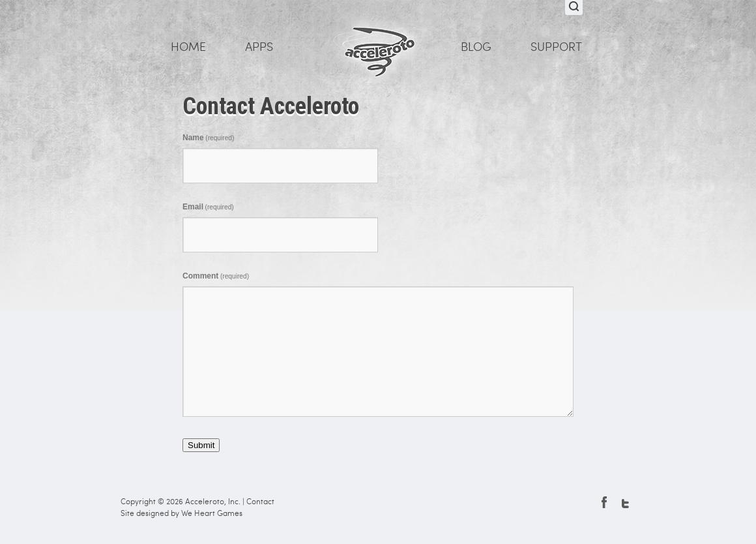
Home (188, 47)
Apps (259, 47)
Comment (216, 276)
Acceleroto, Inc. (213, 502)
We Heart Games (212, 513)
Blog (476, 47)
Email (208, 207)
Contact (260, 502)
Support (556, 47)
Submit (201, 445)
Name (208, 138)
